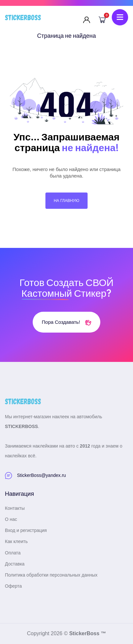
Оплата (13, 553)
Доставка (15, 564)
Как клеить (16, 541)
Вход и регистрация (26, 530)
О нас (11, 519)
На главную (66, 201)
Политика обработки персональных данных (51, 575)
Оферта (13, 586)
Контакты (15, 508)
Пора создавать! (66, 322)
